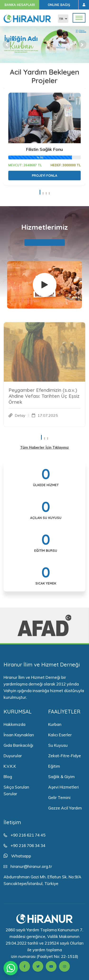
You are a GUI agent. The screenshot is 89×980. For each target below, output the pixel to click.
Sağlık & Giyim (61, 777)
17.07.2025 (48, 418)
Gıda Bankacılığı (18, 745)
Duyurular (13, 756)
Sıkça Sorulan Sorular (16, 790)
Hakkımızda (14, 724)
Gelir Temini (59, 797)
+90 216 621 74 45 (28, 835)
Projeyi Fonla (44, 176)
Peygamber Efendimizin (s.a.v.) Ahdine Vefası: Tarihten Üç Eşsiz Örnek (44, 398)
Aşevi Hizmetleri (63, 787)
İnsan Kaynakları (19, 735)
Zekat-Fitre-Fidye (65, 756)
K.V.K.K (10, 766)
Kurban (55, 724)
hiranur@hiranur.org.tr (31, 866)
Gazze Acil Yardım (65, 808)
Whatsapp (21, 856)
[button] (7, 45)
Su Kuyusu (58, 745)
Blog (8, 777)
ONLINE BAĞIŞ (59, 5)
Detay (20, 418)
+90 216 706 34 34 (28, 845)
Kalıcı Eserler (60, 735)
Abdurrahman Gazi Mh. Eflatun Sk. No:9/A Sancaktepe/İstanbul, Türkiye (42, 880)
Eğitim (54, 766)
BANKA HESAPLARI (20, 5)
